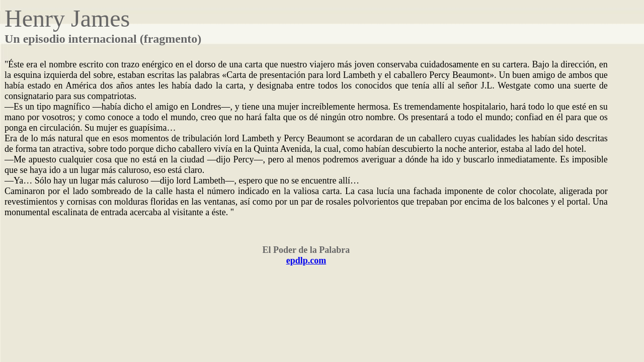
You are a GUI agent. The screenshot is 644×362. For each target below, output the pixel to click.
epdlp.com (306, 260)
